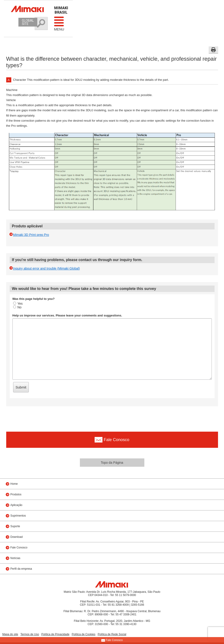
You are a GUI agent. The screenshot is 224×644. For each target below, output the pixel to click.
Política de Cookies (84, 634)
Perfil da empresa (21, 569)
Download (16, 537)
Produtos (16, 494)
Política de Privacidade (55, 634)
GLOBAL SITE (28, 22)
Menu (59, 24)
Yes (18, 304)
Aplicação (16, 505)
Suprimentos (18, 516)
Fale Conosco (19, 548)
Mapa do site (10, 634)
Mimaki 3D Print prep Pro (31, 235)
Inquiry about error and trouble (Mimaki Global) (47, 268)
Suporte (15, 526)
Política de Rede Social (112, 634)
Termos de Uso (30, 634)
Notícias (15, 558)
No (17, 307)
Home (14, 484)
